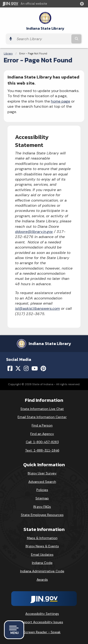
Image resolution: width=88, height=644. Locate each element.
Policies (42, 490)
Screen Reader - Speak (42, 632)
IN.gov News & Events (42, 546)
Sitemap (42, 498)
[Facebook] (10, 368)
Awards (42, 580)
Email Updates (42, 555)
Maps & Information (42, 538)
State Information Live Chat (42, 409)
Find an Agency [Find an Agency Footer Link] (42, 434)
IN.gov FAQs (42, 507)
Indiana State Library (45, 28)
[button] (83, 4)
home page (61, 101)
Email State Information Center (42, 417)
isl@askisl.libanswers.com (37, 308)
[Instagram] (26, 368)
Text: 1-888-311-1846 (42, 450)
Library (8, 53)
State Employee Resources (42, 515)
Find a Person (42, 425)
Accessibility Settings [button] (42, 614)
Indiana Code (42, 563)
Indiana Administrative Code (42, 571)
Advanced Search (42, 482)
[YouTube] (35, 368)
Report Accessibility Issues (42, 622)
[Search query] (42, 39)
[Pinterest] (43, 368)
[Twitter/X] (18, 368)
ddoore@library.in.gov (34, 232)
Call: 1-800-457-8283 (42, 442)
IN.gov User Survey (42, 473)
